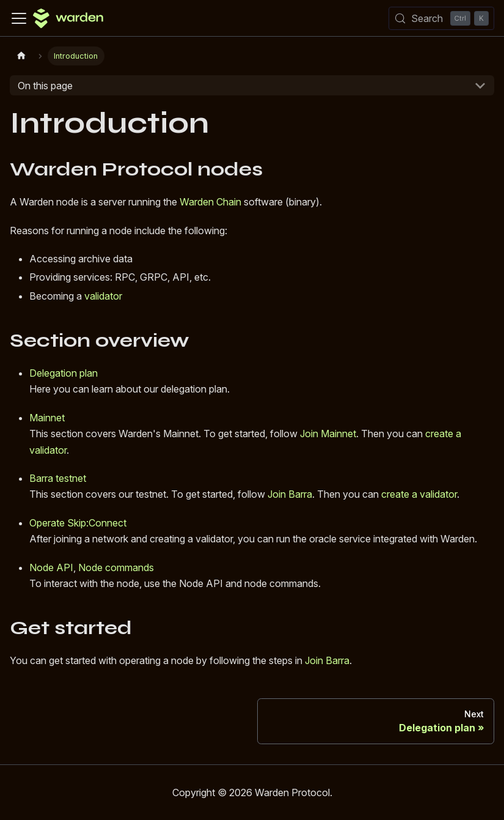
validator (103, 296)
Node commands (116, 567)
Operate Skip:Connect (78, 523)
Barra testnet (58, 478)
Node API (51, 567)
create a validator (419, 494)
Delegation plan (64, 373)
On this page (45, 86)
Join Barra (290, 494)
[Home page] (21, 56)
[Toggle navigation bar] (19, 18)
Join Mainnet (328, 434)
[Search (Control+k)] (441, 18)
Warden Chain (210, 202)
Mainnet (47, 418)
